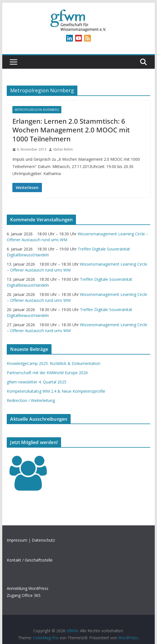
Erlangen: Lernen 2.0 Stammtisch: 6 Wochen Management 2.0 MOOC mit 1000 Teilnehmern (71, 130)
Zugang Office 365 (24, 595)
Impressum (17, 540)
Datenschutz (43, 540)
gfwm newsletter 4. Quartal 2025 (37, 382)
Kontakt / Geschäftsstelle (30, 560)
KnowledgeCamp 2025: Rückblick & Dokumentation (54, 363)
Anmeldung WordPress (28, 588)
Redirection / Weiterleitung (31, 400)
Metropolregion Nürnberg (37, 110)
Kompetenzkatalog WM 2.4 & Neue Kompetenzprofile (56, 391)
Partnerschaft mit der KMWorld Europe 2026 (47, 373)
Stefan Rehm (63, 149)
